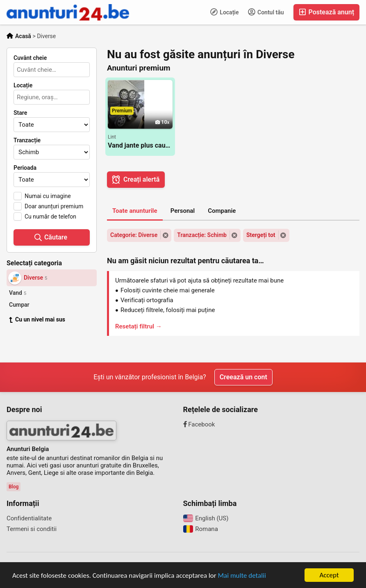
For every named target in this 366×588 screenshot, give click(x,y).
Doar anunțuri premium (54, 206)
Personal (183, 211)
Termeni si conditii (32, 529)
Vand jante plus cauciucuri (140, 145)
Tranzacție (27, 140)
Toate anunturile (135, 211)
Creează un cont (243, 377)
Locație (225, 12)
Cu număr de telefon (50, 217)
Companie (222, 211)
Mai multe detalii (242, 575)
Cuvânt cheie (30, 58)
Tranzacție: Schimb (202, 235)
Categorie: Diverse (134, 235)
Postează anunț (326, 12)
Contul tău (266, 12)
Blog (14, 487)
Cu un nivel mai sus (37, 319)
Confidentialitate (29, 518)
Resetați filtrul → (139, 326)
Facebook (199, 424)
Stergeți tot (261, 235)
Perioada (25, 168)
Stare (20, 113)
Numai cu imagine (48, 196)
